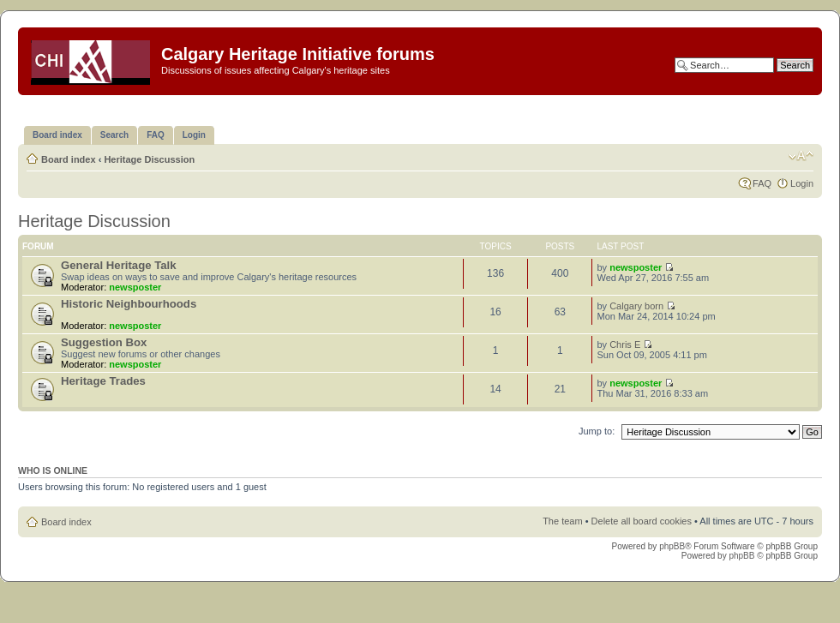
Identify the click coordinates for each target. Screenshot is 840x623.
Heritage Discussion (149, 159)
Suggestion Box (104, 342)
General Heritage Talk (119, 265)
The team (562, 521)
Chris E (625, 344)
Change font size (801, 156)
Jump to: (597, 431)
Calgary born (636, 306)
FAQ (762, 183)
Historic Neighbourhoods (129, 304)
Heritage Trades (103, 381)
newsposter (135, 287)
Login (802, 183)
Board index (69, 159)
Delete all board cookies (642, 521)
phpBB (672, 546)
